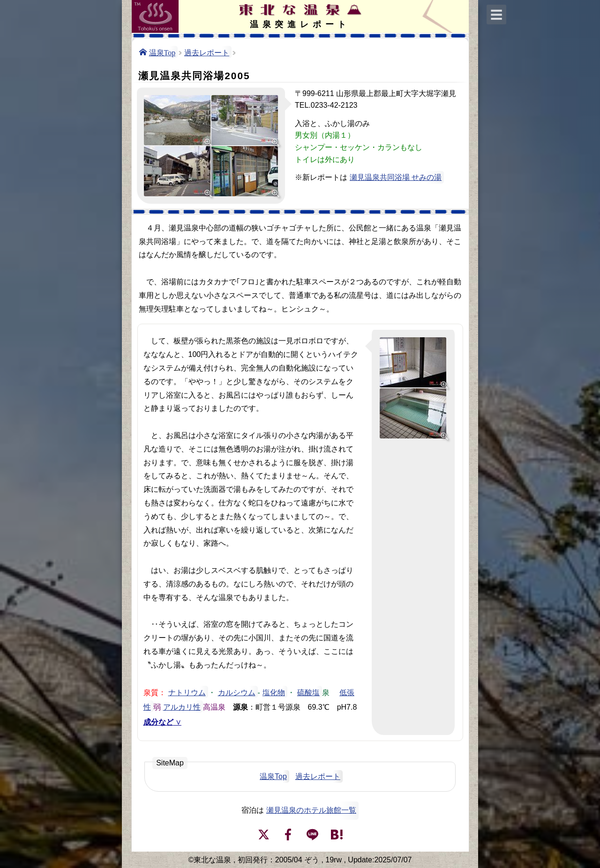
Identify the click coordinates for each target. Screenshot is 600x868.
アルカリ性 (182, 706)
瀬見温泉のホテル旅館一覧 (311, 810)
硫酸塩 (308, 692)
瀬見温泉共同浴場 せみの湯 (396, 177)
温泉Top (162, 52)
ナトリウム (187, 692)
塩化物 (274, 692)
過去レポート (207, 52)
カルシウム (237, 692)
